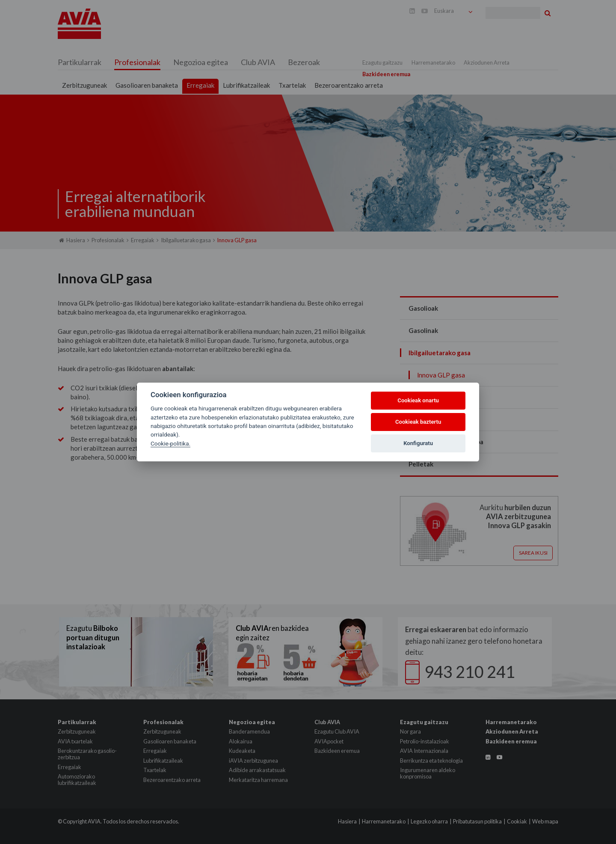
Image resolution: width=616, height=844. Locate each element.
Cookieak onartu (418, 400)
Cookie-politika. (170, 443)
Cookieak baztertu (418, 422)
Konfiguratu (418, 443)
